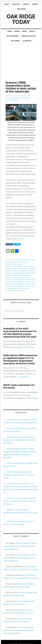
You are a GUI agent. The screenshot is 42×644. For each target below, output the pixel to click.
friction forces (11, 282)
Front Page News (21, 260)
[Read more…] (18, 239)
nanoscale (27, 282)
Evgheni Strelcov (21, 280)
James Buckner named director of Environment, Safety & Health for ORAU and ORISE (20, 440)
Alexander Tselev (22, 266)
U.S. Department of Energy (15, 288)
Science (24, 262)
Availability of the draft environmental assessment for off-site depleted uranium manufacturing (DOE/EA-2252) (20, 333)
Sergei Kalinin (30, 286)
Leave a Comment (12, 100)
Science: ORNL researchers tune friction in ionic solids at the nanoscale (21, 87)
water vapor (19, 291)
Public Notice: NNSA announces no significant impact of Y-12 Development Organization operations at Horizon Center (20, 359)
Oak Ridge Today (21, 19)
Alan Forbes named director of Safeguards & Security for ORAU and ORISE (18, 475)
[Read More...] (29, 347)
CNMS (34, 273)
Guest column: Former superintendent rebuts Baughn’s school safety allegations (20, 546)
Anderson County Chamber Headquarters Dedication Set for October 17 (20, 513)
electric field (17, 277)
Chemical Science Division (22, 273)
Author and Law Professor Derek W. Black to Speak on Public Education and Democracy (20, 501)
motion (20, 282)
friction (31, 280)
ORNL (28, 284)
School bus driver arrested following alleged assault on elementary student (19, 630)
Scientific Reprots (18, 286)
